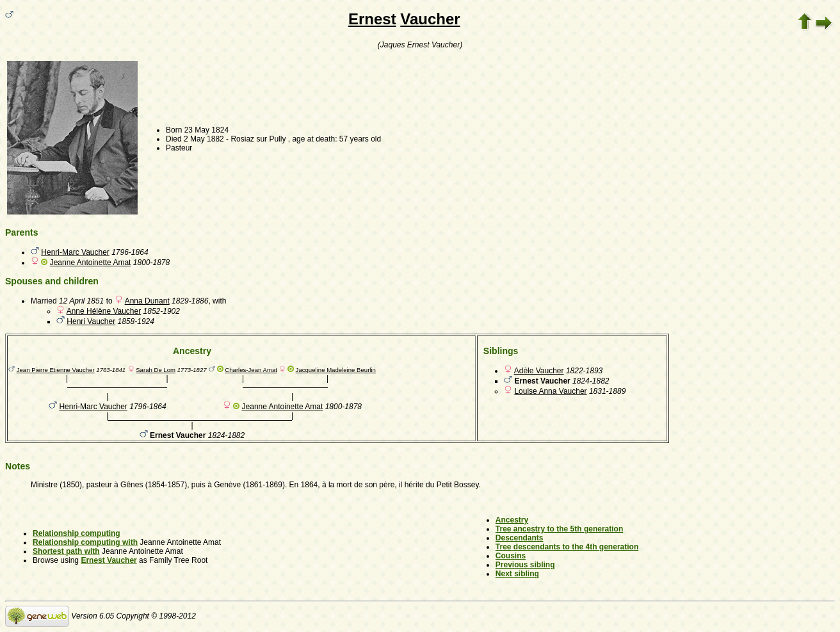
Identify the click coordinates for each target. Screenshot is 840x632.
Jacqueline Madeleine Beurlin (336, 370)
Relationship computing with (85, 542)
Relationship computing (77, 533)
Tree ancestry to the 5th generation (559, 529)
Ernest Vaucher (109, 560)
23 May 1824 (206, 130)
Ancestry (512, 520)
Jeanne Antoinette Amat (91, 263)
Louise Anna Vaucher (550, 391)
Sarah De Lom (156, 370)
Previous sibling (525, 565)
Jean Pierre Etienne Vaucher (56, 370)
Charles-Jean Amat (251, 370)
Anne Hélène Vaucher (104, 311)
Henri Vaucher (91, 321)
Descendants (520, 538)
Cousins (511, 556)
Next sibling (517, 574)
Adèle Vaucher (539, 371)
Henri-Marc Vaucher (75, 252)
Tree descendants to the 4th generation (567, 547)
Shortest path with (66, 551)
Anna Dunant (147, 301)
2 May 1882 (204, 139)
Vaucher (430, 19)
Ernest (372, 19)
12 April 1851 (81, 301)
